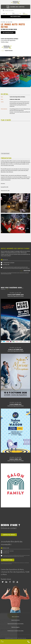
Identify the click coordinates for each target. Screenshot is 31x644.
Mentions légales (16, 627)
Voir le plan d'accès (5, 154)
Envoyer (27, 271)
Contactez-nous (9, 535)
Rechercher (15, 17)
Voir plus (3, 289)
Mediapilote (11, 638)
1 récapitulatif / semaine (9, 263)
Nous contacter (16, 617)
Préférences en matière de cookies (15, 631)
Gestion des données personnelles (16, 624)
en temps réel (6, 265)
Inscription (8, 560)
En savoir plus (8, 32)
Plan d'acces (9, 51)
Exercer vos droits (15, 620)
